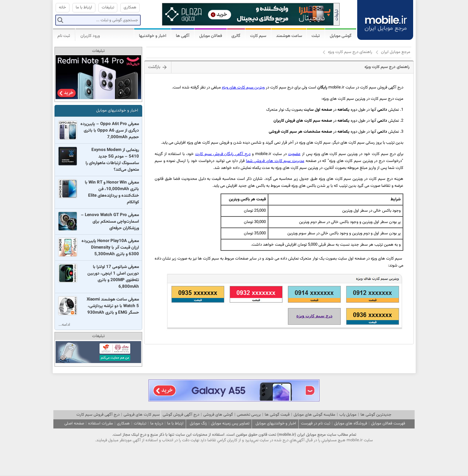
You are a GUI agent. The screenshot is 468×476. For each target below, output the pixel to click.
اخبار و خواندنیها (153, 36)
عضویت (294, 154)
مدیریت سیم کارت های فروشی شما (275, 161)
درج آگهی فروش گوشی (181, 415)
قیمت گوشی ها (277, 415)
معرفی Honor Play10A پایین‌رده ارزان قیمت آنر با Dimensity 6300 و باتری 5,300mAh (110, 248)
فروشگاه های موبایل (351, 424)
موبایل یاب (348, 415)
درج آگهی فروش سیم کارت (98, 415)
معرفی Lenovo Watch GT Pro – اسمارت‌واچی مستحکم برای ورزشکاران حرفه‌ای (110, 222)
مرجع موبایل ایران (396, 52)
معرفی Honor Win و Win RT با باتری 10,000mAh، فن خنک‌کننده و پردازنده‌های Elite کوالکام (112, 192)
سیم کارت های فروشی (142, 415)
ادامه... (64, 325)
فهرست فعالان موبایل (388, 424)
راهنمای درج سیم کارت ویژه (350, 52)
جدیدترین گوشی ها (376, 415)
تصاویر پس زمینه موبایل (230, 424)
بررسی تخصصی (249, 415)
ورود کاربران (90, 36)
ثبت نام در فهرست (316, 424)
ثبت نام (64, 36)
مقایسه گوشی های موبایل (314, 415)
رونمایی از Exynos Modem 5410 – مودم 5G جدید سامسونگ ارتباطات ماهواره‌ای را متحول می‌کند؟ (112, 160)
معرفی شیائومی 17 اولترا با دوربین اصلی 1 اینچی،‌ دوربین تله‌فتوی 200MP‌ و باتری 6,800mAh (113, 277)
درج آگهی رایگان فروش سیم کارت (223, 154)
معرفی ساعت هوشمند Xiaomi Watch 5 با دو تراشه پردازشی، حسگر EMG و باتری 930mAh (113, 306)
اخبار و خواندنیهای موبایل (117, 111)
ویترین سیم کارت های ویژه (243, 88)
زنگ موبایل (198, 424)
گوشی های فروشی (218, 415)
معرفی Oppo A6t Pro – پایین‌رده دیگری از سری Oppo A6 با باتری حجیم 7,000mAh (110, 131)
